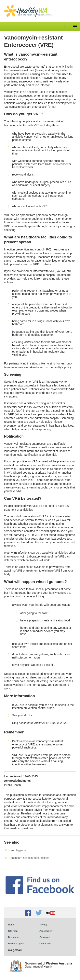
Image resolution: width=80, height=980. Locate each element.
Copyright (44, 937)
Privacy (43, 925)
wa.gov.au (15, 950)
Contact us (45, 943)
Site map (13, 931)
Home (11, 925)
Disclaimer (14, 937)
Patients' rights (16, 943)
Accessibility (46, 931)
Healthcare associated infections (29, 858)
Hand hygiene (17, 850)
